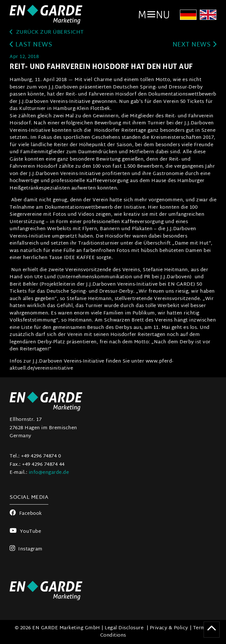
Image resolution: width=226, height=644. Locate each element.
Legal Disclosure (124, 628)
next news (194, 45)
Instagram (26, 549)
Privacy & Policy (169, 628)
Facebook (26, 514)
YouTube (25, 532)
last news (31, 45)
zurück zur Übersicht (47, 32)
